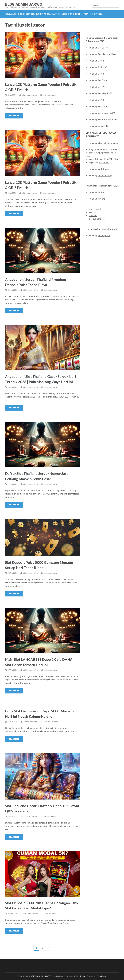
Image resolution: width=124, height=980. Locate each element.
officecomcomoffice (30, 95)
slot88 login (103, 169)
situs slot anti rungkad (108, 143)
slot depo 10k (104, 235)
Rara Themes (81, 976)
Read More (14, 116)
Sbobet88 (102, 67)
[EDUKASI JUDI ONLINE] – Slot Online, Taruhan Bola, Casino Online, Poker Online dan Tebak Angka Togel (54, 14)
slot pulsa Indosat (97, 219)
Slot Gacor (103, 48)
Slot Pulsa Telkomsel (107, 119)
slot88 (101, 192)
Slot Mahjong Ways (107, 54)
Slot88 (101, 61)
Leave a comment (50, 95)
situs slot (93, 215)
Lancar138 (103, 126)
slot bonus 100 (105, 175)
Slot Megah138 (105, 93)
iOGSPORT (104, 162)
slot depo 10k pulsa (109, 159)
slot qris (101, 199)
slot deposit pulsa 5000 (108, 149)
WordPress (101, 976)
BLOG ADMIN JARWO (24, 4)
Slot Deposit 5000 (106, 113)
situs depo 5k (95, 209)
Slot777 (101, 87)
